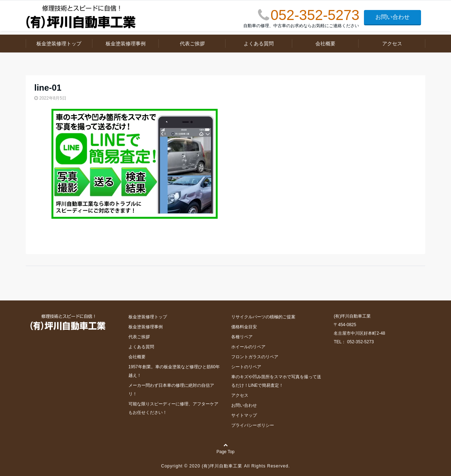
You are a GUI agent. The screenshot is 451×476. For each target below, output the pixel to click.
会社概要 (325, 44)
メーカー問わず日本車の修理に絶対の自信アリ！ (171, 390)
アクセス (392, 44)
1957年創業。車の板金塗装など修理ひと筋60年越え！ (174, 371)
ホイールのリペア (248, 347)
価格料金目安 (244, 327)
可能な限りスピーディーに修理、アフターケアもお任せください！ (173, 408)
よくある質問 (259, 44)
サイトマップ (244, 415)
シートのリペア (246, 367)
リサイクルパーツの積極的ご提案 (263, 317)
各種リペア (242, 337)
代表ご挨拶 (192, 44)
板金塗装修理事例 (126, 44)
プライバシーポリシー (253, 425)
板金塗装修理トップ (59, 44)
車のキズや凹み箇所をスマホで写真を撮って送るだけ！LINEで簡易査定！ (276, 381)
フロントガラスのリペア (255, 357)
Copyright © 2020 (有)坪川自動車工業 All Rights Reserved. (226, 466)
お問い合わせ (392, 17)
